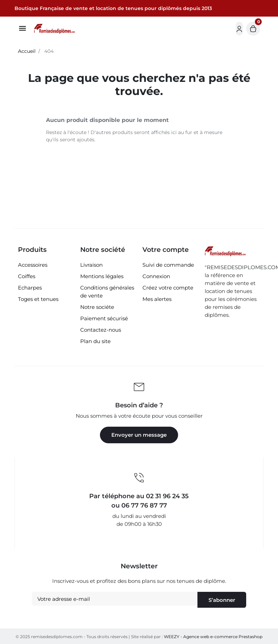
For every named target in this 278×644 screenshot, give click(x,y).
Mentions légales (102, 276)
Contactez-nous (101, 330)
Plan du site (95, 341)
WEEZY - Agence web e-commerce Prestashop (213, 637)
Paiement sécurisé (104, 318)
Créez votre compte (168, 288)
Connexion (156, 276)
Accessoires (33, 265)
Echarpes (30, 288)
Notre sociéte (97, 307)
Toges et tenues (38, 299)
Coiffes (27, 276)
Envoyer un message (139, 435)
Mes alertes (157, 299)
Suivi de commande (168, 265)
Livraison (91, 265)
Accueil (27, 51)
